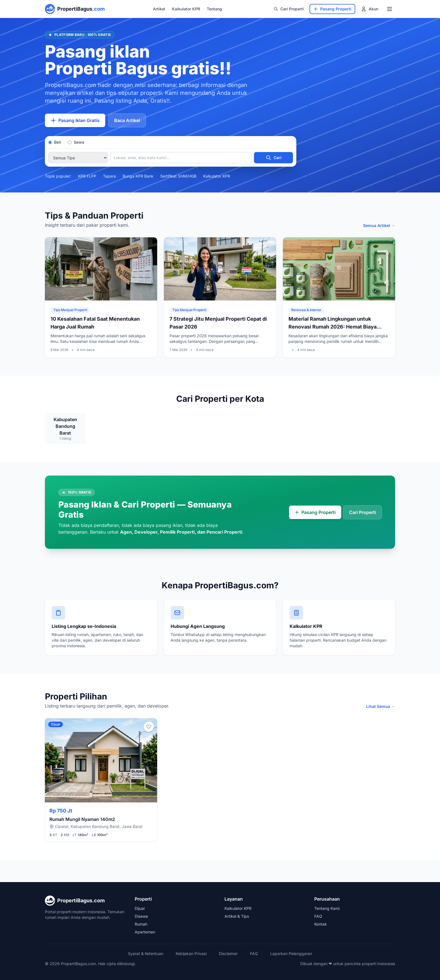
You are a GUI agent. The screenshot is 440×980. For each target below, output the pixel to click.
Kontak (321, 924)
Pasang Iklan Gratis (75, 120)
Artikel (159, 9)
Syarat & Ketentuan (146, 953)
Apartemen (145, 932)
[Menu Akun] (370, 9)
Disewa (141, 916)
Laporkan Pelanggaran (291, 953)
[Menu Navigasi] (389, 9)
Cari (274, 158)
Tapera (109, 176)
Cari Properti (289, 9)
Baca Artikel (127, 120)
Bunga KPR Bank (138, 176)
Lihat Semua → (381, 706)
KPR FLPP (87, 176)
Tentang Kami (327, 908)
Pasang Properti (315, 512)
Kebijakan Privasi (191, 953)
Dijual (140, 908)
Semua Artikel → (379, 225)
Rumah (141, 924)
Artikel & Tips (237, 916)
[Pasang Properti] (332, 9)
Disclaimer (228, 953)
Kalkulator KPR (186, 9)
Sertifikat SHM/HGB (178, 176)
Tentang (214, 9)
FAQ (318, 916)
